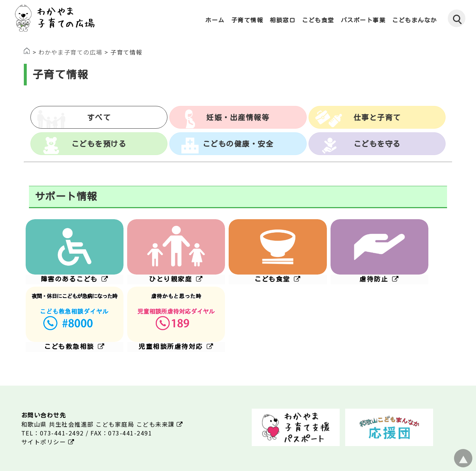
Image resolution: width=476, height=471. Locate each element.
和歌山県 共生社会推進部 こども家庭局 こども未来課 (102, 424)
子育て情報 (247, 20)
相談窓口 (283, 20)
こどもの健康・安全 (238, 144)
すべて (99, 117)
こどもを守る (377, 144)
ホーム (215, 20)
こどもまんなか (415, 20)
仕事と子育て (377, 117)
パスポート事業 (363, 20)
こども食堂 (318, 20)
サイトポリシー (48, 442)
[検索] (457, 18)
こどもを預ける (99, 144)
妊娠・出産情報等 (238, 117)
